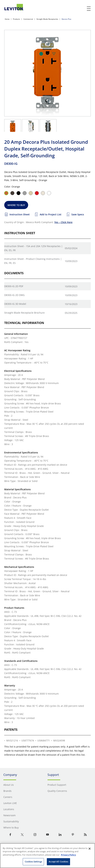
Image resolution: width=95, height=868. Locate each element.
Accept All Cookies (58, 862)
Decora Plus (66, 19)
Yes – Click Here (63, 222)
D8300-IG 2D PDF (14, 286)
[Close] (90, 849)
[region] (47, 856)
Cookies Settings (33, 862)
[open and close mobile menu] (89, 9)
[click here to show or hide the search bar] (82, 9)
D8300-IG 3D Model (15, 304)
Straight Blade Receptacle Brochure (24, 313)
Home (7, 19)
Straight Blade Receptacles (47, 19)
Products (16, 19)
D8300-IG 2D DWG (14, 295)
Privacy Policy (68, 855)
